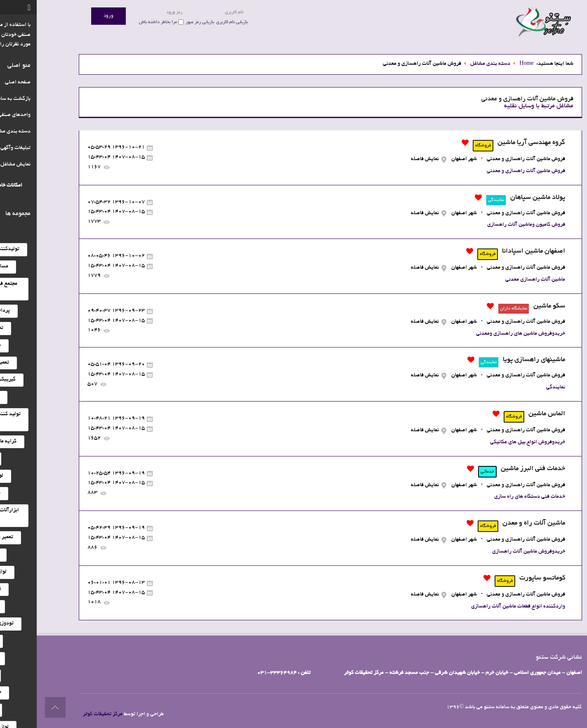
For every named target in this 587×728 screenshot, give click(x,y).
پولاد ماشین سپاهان (501, 198)
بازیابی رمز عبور (163, 22)
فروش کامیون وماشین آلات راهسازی (489, 225)
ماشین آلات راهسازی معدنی (499, 280)
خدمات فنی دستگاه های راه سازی (493, 497)
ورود (72, 16)
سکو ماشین (513, 306)
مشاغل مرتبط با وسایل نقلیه (502, 106)
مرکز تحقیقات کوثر (66, 714)
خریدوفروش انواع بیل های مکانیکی (491, 442)
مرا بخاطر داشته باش (121, 22)
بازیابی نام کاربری (195, 22)
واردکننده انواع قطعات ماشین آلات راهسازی (481, 607)
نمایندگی (519, 388)
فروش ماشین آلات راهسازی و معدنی (489, 159)
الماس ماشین (510, 414)
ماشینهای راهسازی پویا (497, 360)
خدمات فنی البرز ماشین (496, 469)
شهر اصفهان (427, 159)
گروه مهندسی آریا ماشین (495, 143)
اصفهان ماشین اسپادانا (497, 251)
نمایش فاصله (388, 159)
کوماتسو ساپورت (506, 578)
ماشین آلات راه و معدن (497, 523)
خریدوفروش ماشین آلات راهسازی (492, 552)
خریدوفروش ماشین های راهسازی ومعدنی (484, 334)
